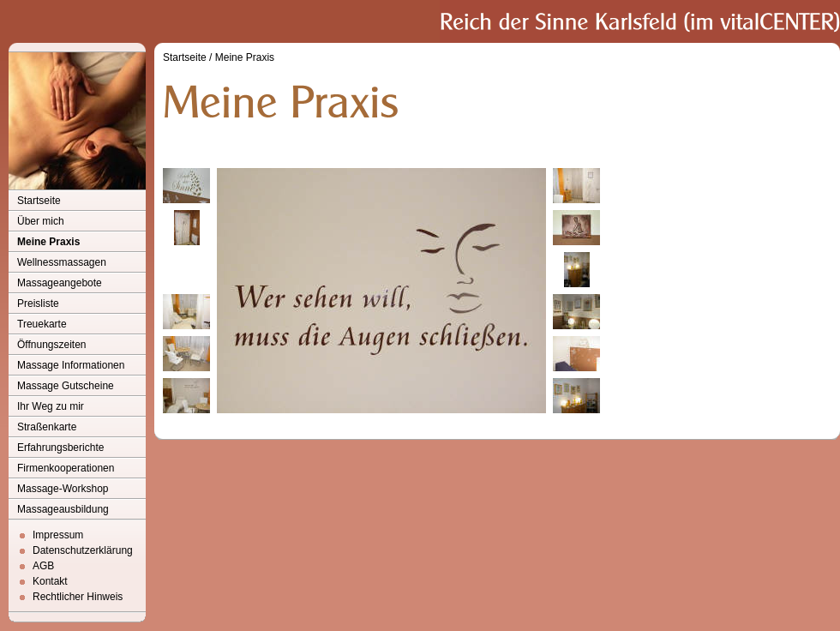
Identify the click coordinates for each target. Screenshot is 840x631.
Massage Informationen (71, 365)
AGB (43, 566)
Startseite (39, 201)
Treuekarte (42, 324)
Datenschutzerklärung (83, 550)
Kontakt (50, 581)
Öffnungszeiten (52, 345)
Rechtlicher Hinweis (78, 597)
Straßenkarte (47, 427)
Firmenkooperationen (66, 468)
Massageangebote (60, 283)
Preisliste (38, 303)
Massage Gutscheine (66, 386)
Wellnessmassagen (62, 262)
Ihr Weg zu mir (51, 406)
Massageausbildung (63, 509)
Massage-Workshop (63, 489)
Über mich (41, 221)
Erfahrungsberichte (60, 448)
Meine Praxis (48, 242)
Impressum (58, 535)
